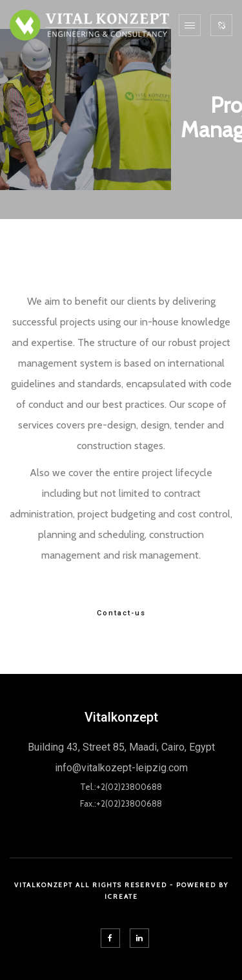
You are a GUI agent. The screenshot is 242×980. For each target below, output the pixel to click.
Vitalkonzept (121, 717)
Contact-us (121, 613)
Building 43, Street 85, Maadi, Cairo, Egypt (121, 747)
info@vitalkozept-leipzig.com (121, 768)
